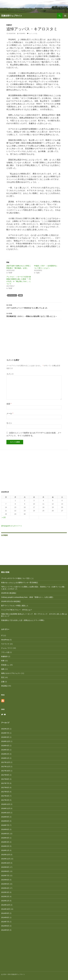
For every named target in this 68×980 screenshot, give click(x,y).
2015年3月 (5, 892)
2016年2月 (5, 846)
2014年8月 (5, 917)
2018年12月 (6, 741)
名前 (9, 404)
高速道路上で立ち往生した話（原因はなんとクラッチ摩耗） (23, 620)
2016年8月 (5, 821)
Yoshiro (22, 34)
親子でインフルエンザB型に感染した (15, 606)
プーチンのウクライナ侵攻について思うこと (17, 578)
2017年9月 (5, 775)
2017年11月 (6, 767)
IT (2, 636)
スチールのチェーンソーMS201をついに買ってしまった (34, 306)
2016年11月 (6, 808)
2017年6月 (5, 787)
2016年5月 (5, 834)
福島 (3, 669)
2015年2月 (5, 896)
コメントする (33, 34)
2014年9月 (5, 913)
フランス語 (5, 652)
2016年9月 (5, 817)
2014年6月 (5, 926)
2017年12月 (6, 762)
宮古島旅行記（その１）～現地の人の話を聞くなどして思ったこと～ (34, 315)
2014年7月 (5, 922)
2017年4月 (5, 796)
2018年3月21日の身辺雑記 (11, 601)
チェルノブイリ (7, 648)
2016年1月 (5, 850)
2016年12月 (6, 804)
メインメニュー (65, 16)
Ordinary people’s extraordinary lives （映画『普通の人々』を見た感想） (28, 597)
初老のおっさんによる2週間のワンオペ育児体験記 (20, 583)
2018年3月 (5, 750)
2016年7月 (5, 825)
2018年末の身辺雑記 (9, 593)
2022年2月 (5, 729)
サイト (9, 423)
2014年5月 (5, 930)
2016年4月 (5, 838)
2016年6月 (5, 829)
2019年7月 (5, 733)
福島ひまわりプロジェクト (11, 673)
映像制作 (9, 25)
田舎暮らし (5, 665)
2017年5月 (5, 792)
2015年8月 (5, 871)
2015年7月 (5, 876)
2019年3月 (5, 737)
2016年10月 (6, 813)
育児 (3, 677)
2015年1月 (5, 901)
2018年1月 (5, 758)
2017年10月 (6, 771)
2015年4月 (5, 888)
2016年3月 (5, 842)
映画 (21, 295)
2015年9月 (5, 867)
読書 (3, 682)
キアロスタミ (12, 295)
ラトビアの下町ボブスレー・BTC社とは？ (17, 610)
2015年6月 (5, 880)
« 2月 (4, 517)
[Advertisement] (34, 341)
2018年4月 (5, 746)
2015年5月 (5, 884)
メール (10, 413)
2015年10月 (6, 863)
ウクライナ (5, 644)
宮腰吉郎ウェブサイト (12, 16)
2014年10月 (6, 909)
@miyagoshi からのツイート (12, 526)
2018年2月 (5, 754)
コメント (10, 374)
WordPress (5, 640)
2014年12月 (6, 905)
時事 (3, 661)
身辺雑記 (4, 686)
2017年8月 (5, 779)
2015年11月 (6, 859)
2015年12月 (6, 855)
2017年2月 (5, 800)
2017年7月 (5, 783)
